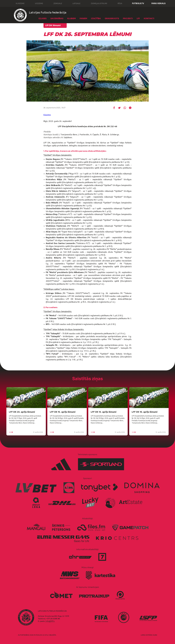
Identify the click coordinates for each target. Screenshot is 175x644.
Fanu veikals (158, 3)
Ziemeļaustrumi (97, 3)
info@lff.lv (50, 621)
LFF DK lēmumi (53, 25)
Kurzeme (18, 3)
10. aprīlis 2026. (149, 432)
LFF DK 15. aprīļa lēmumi (63, 412)
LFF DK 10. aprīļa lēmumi (145, 412)
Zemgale (55, 3)
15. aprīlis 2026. (67, 432)
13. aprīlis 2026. (108, 432)
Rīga (118, 3)
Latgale (74, 3)
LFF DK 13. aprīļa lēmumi (104, 412)
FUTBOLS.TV (138, 3)
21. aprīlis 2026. (26, 432)
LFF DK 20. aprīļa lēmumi (22, 412)
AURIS (155, 635)
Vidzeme (37, 3)
